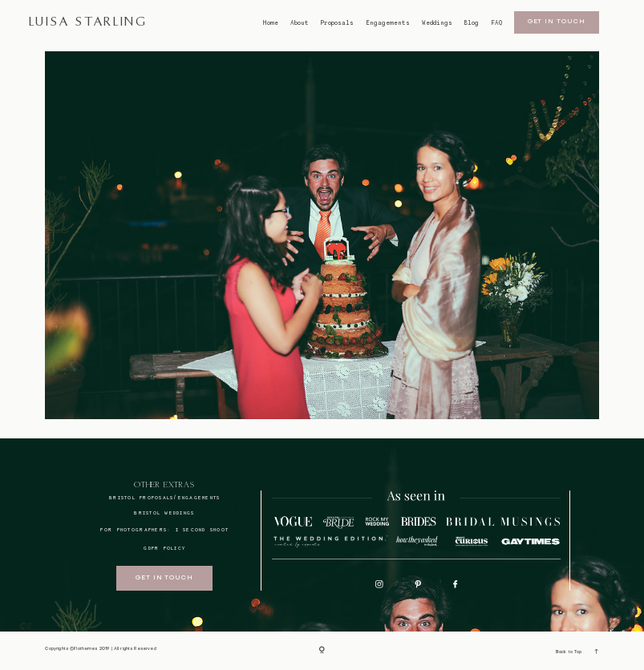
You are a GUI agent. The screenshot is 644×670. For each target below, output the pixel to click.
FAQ (496, 23)
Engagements (388, 23)
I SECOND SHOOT (203, 529)
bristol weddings (164, 513)
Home (270, 23)
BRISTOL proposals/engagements (164, 497)
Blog (472, 23)
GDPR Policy (164, 548)
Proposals (337, 23)
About (300, 23)
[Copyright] (322, 651)
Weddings (437, 23)
